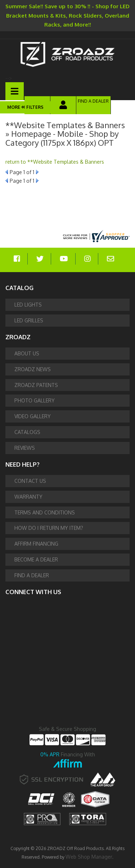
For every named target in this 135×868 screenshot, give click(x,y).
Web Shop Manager (89, 857)
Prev (7, 172)
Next (37, 172)
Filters (32, 107)
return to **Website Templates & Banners (55, 162)
